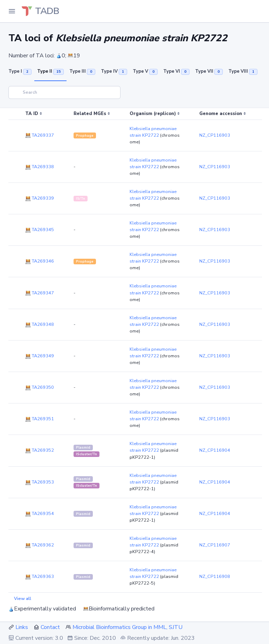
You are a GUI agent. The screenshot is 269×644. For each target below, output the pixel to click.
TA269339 (40, 198)
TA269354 (40, 514)
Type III (82, 71)
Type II (50, 71)
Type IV (114, 71)
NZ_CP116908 (215, 577)
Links (22, 627)
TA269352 (40, 450)
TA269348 (40, 324)
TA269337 (40, 135)
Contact (50, 627)
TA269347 (40, 293)
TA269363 (40, 577)
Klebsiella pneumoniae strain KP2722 (153, 132)
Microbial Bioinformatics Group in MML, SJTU (127, 627)
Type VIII (243, 71)
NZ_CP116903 (215, 135)
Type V (145, 71)
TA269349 (40, 356)
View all (23, 599)
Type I (20, 71)
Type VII (209, 71)
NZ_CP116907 (215, 545)
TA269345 (40, 230)
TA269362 (40, 545)
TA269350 (40, 387)
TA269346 (40, 261)
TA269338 (40, 167)
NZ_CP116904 (215, 450)
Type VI (176, 71)
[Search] (64, 92)
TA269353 (40, 482)
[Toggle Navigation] (12, 11)
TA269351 (40, 419)
